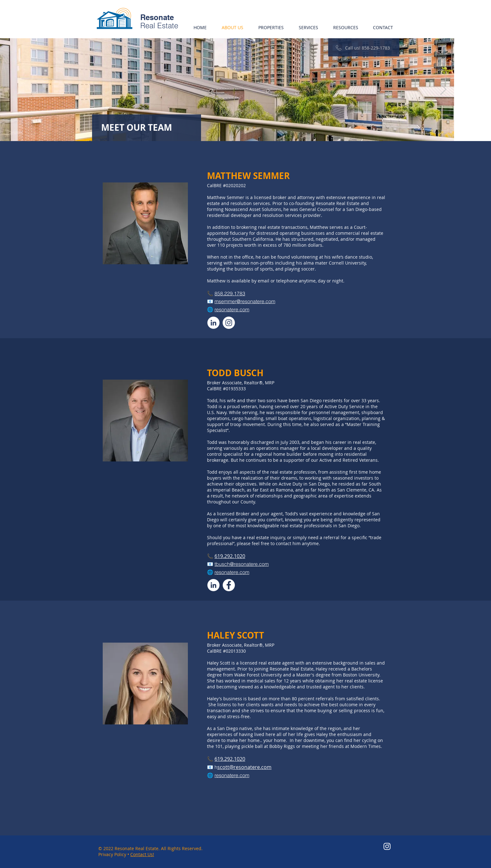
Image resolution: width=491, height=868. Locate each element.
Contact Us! (142, 854)
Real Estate (159, 26)
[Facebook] (229, 585)
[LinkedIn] (213, 323)
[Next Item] (443, 89)
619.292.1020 (230, 556)
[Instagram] (229, 323)
